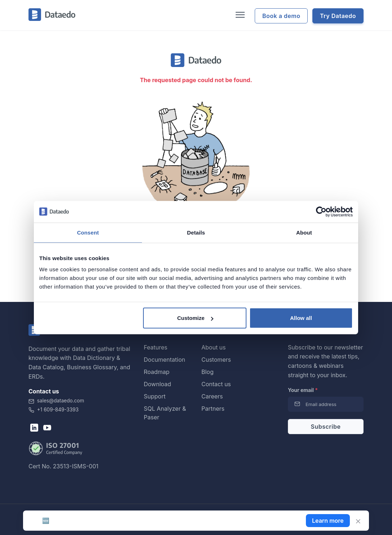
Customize (195, 318)
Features (156, 347)
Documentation (164, 360)
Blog (208, 372)
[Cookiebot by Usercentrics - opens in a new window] (321, 211)
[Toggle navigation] (239, 15)
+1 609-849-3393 (54, 410)
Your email (303, 390)
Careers (212, 396)
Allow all (301, 318)
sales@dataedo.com (56, 401)
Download (157, 384)
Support (155, 396)
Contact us (216, 384)
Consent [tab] (88, 232)
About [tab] (304, 232)
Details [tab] (196, 232)
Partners (213, 409)
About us (214, 347)
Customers (216, 360)
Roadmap (157, 372)
